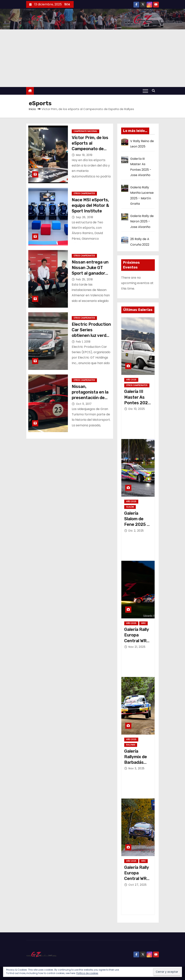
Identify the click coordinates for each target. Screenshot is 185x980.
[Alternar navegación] (145, 91)
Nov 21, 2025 (137, 647)
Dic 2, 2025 (136, 531)
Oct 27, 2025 (137, 885)
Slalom (130, 507)
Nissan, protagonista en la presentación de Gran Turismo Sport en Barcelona (91, 398)
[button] (154, 91)
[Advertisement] (92, 58)
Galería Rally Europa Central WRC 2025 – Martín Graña (137, 879)
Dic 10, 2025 (137, 409)
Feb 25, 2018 (84, 279)
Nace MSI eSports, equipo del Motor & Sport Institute (90, 205)
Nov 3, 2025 (137, 768)
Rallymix (131, 745)
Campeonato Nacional (85, 131)
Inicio (32, 109)
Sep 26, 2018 (85, 217)
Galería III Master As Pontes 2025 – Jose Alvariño (137, 403)
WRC (143, 623)
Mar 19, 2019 (84, 155)
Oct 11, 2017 (84, 404)
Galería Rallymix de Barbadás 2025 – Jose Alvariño (137, 762)
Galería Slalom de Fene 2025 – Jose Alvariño (137, 524)
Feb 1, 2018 (83, 342)
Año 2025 (131, 380)
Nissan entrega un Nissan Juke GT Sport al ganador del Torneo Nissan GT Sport (90, 273)
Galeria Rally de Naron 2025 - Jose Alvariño (142, 221)
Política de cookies (87, 973)
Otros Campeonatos (84, 193)
